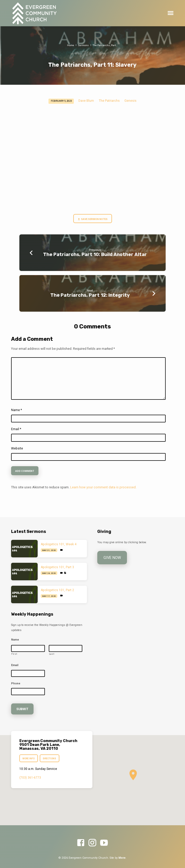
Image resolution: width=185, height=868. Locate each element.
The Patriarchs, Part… (105, 45)
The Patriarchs (109, 101)
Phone (16, 683)
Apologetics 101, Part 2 (57, 590)
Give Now (111, 557)
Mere (122, 854)
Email (16, 429)
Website (17, 448)
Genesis (130, 101)
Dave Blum (86, 101)
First (14, 654)
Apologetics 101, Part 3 (57, 567)
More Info (29, 755)
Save (83, 219)
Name (17, 410)
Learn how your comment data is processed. (103, 487)
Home (71, 45)
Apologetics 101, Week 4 (59, 544)
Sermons (83, 45)
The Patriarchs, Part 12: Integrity (90, 295)
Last (52, 654)
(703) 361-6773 (30, 774)
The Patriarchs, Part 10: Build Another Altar (95, 254)
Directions (50, 755)
